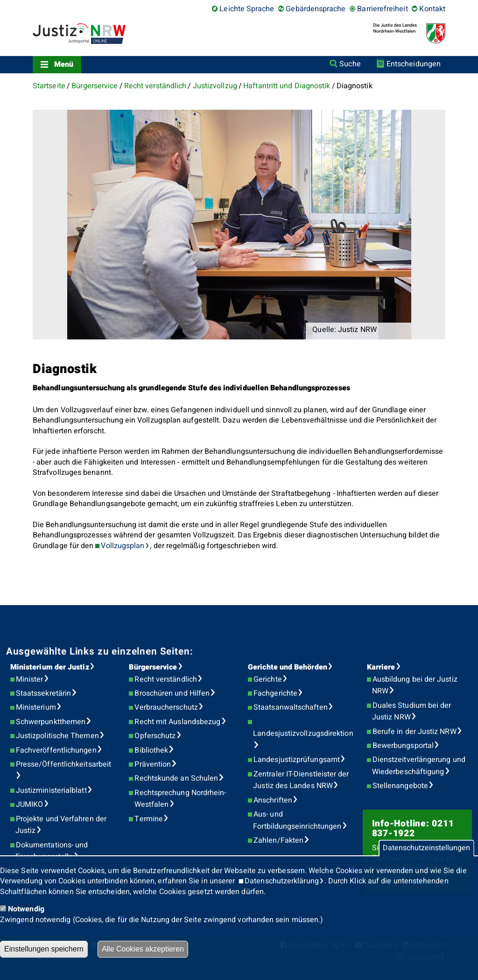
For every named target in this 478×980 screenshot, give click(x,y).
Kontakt (432, 9)
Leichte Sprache (247, 9)
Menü (64, 64)
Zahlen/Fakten (278, 840)
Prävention (153, 764)
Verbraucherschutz (166, 707)
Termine (149, 819)
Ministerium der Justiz (50, 667)
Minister (30, 679)
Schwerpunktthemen (51, 722)
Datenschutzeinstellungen (426, 848)
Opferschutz (155, 736)
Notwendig (26, 909)
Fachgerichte (275, 693)
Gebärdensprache (316, 9)
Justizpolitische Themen (57, 736)
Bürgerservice (95, 86)
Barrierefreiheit (382, 9)
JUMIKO (29, 804)
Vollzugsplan (123, 546)
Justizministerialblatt (51, 790)
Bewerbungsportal (403, 746)
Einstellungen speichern (44, 949)
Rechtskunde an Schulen (176, 778)
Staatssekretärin (43, 693)
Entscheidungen (414, 64)
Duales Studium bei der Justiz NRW (412, 712)
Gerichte (268, 679)
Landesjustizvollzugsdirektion (303, 733)
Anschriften (273, 800)
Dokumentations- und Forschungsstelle (52, 851)
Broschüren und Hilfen (172, 693)
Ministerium (36, 707)
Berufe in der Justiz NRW (415, 732)
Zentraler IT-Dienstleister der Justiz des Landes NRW (301, 780)
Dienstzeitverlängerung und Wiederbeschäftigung (419, 766)
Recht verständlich (155, 86)
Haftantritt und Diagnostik (287, 86)
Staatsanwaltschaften (291, 707)
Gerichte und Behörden (288, 667)
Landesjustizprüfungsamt (297, 760)
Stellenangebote (400, 786)
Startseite (49, 86)
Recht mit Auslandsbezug (177, 722)
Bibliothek (151, 750)
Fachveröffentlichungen (56, 750)
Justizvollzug (215, 86)
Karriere (381, 667)
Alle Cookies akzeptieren (143, 949)
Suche (350, 64)
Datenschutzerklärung (282, 881)
